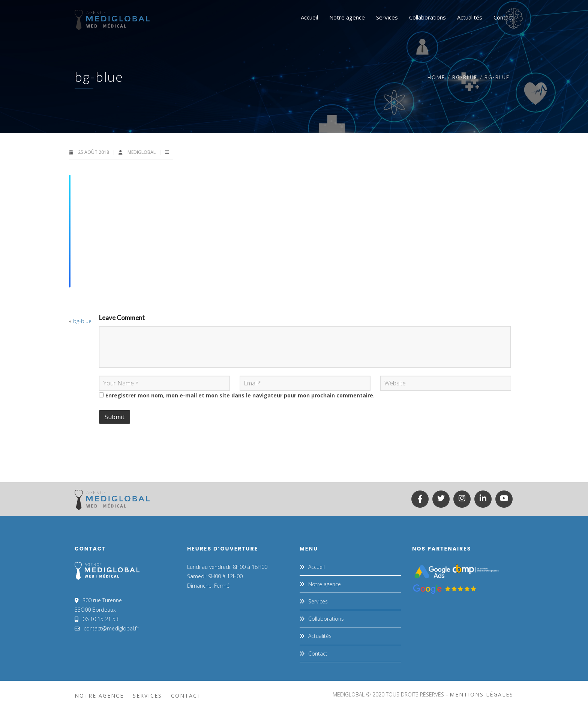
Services (318, 601)
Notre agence (325, 584)
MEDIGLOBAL (142, 152)
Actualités (320, 636)
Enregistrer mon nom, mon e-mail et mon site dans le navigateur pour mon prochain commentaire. (240, 395)
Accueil (316, 567)
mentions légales (481, 694)
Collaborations (326, 619)
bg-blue (465, 77)
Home (436, 77)
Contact (318, 654)
